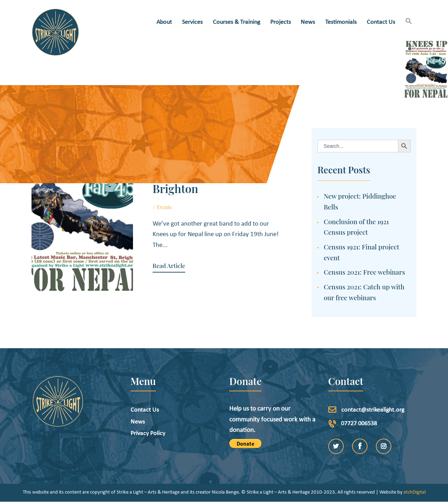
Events (164, 207)
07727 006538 (359, 424)
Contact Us (145, 410)
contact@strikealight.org (373, 410)
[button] (409, 22)
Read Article (169, 266)
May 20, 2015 (193, 207)
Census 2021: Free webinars (364, 272)
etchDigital (415, 492)
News (138, 422)
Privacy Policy (148, 434)
